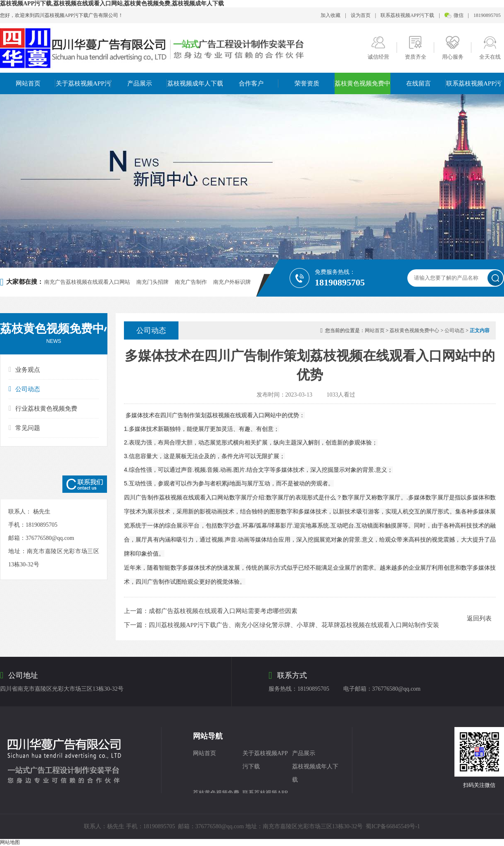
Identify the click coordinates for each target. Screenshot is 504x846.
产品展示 (140, 83)
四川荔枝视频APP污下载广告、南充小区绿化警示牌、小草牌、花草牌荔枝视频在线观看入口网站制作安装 (294, 625)
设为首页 (361, 15)
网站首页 (28, 83)
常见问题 (24, 428)
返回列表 (479, 618)
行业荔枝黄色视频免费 (43, 408)
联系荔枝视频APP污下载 (407, 15)
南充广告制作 (191, 282)
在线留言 (418, 83)
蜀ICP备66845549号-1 (393, 826)
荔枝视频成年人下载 (195, 83)
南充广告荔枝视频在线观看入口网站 (87, 282)
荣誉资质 (307, 83)
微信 (459, 15)
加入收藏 (330, 15)
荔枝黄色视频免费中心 (363, 83)
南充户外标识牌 (232, 282)
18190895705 (487, 15)
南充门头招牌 (152, 282)
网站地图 (10, 842)
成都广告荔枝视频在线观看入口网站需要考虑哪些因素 (223, 611)
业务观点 (24, 370)
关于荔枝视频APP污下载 (84, 83)
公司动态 (24, 389)
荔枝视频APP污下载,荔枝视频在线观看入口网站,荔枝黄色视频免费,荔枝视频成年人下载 (112, 4)
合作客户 (251, 83)
